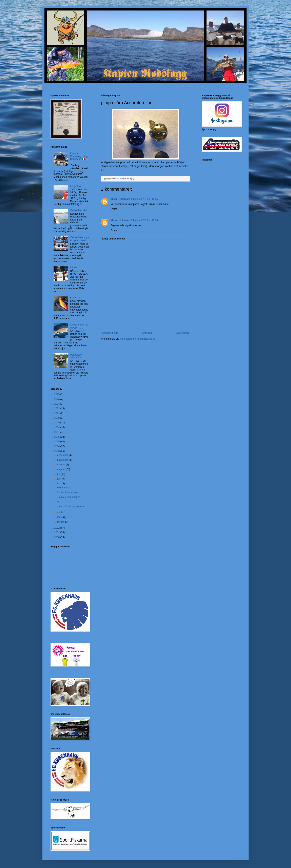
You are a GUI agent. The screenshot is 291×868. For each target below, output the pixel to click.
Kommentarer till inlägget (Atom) (137, 339)
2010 (57, 537)
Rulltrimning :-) (64, 488)
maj (60, 484)
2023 (57, 404)
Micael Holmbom (120, 199)
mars (60, 517)
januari (61, 522)
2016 (57, 437)
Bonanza (75, 298)
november (63, 460)
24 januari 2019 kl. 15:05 (144, 199)
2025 (57, 394)
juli (59, 474)
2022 (57, 408)
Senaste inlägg (110, 333)
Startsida (147, 333)
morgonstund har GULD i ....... (79, 326)
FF (58, 502)
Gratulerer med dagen (68, 497)
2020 (57, 418)
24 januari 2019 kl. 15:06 (144, 220)
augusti (61, 469)
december (63, 455)
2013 (57, 451)
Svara (114, 209)
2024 (57, 399)
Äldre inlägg (183, 333)
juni (59, 479)
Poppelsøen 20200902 (77, 356)
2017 (57, 432)
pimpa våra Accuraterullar (70, 507)
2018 (57, 427)
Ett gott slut (76, 186)
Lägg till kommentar (114, 239)
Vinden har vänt (79, 210)
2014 (57, 446)
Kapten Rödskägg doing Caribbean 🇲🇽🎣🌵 (79, 158)
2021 (57, 413)
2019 (57, 423)
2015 (57, 442)
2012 (57, 528)
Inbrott (74, 268)
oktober (62, 465)
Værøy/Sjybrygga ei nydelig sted (80, 239)
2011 (57, 532)
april (60, 512)
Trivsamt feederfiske (67, 492)
